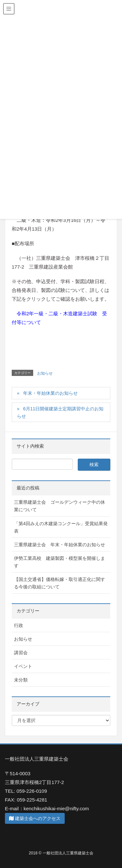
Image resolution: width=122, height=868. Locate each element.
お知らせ (45, 373)
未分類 (21, 680)
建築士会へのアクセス (35, 818)
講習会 (21, 653)
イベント (23, 666)
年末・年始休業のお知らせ (50, 393)
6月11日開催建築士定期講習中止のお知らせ (60, 412)
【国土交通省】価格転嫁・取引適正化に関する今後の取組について (60, 583)
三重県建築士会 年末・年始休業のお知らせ (60, 545)
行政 (19, 625)
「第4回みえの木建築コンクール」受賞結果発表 (61, 527)
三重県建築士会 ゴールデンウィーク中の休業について (60, 506)
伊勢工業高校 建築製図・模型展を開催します (60, 562)
